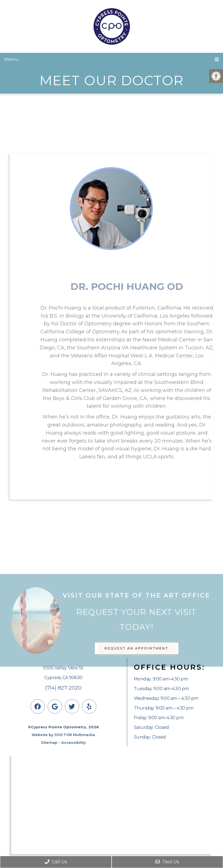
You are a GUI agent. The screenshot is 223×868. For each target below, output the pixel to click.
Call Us (56, 862)
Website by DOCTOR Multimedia (63, 735)
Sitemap (49, 742)
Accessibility (74, 742)
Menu (11, 59)
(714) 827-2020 (63, 688)
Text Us (167, 862)
